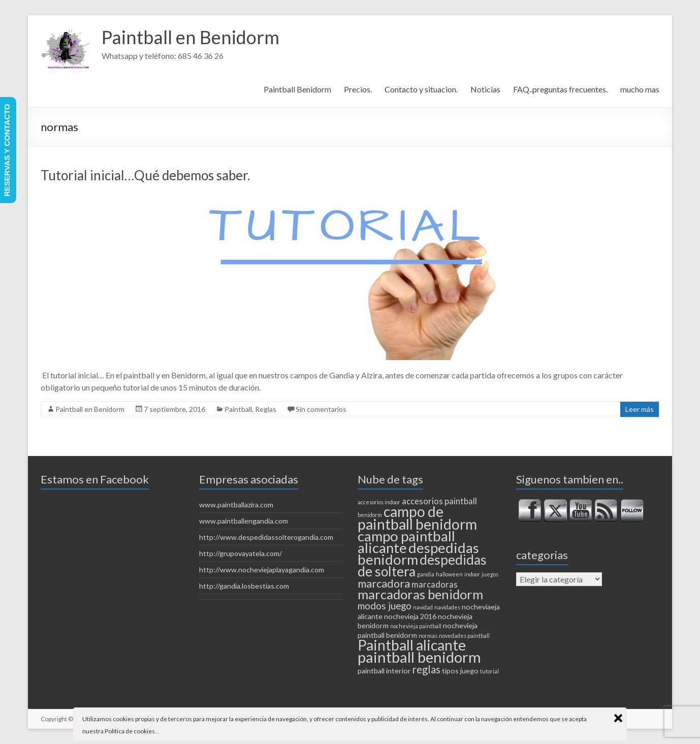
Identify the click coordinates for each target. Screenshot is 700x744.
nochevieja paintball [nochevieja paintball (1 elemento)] (416, 626)
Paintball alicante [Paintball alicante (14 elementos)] (412, 645)
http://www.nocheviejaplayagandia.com (262, 570)
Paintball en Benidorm (190, 37)
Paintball (238, 409)
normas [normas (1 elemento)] (428, 636)
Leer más (640, 409)
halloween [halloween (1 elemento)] (449, 574)
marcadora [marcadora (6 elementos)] (384, 584)
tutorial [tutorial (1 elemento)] (489, 671)
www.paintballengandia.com (244, 521)
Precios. (358, 89)
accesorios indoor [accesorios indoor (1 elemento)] (379, 502)
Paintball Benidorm (297, 89)
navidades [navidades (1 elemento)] (447, 607)
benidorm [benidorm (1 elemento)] (370, 515)
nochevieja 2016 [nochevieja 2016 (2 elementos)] (410, 616)
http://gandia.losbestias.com (244, 586)
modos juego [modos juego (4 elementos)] (385, 606)
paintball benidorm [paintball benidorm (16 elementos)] (419, 657)
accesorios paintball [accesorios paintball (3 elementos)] (439, 501)
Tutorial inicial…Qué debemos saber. (145, 175)
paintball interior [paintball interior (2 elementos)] (384, 671)
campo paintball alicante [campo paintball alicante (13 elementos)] (406, 542)
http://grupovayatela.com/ (241, 553)
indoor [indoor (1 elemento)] (472, 574)
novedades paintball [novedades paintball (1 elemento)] (464, 636)
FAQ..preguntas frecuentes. (560, 89)
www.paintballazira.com (236, 505)
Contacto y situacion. (421, 89)
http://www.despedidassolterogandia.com (266, 537)
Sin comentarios (321, 409)
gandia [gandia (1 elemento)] (426, 574)
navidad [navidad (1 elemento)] (423, 607)
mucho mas (640, 89)
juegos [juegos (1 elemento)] (490, 574)
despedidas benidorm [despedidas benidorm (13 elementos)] (418, 554)
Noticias (485, 89)
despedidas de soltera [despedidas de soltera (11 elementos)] (422, 565)
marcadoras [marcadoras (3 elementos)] (435, 585)
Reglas (266, 409)
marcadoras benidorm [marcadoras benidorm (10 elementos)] (420, 594)
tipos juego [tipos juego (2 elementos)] (460, 671)
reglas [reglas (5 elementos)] (426, 669)
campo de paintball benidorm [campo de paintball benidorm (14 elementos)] (417, 518)
